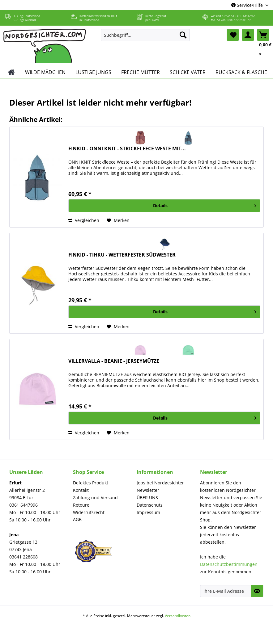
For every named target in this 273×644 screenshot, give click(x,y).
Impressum (148, 512)
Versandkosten (178, 616)
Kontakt (81, 490)
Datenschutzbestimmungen (229, 564)
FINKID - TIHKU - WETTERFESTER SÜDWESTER (122, 255)
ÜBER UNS (147, 498)
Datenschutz (150, 505)
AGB (77, 519)
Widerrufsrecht (89, 512)
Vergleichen (84, 220)
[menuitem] (145, 38)
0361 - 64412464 (245, 16)
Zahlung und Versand (95, 498)
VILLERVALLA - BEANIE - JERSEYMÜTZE (114, 361)
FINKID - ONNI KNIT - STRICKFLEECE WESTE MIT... (127, 149)
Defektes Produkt (91, 483)
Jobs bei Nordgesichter (160, 483)
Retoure (81, 505)
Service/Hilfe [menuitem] (248, 5)
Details (205, 205)
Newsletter (148, 490)
